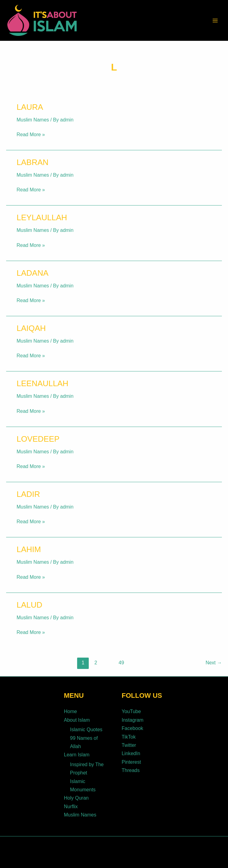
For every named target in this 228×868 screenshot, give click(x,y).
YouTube (131, 711)
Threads (131, 768)
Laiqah (31, 328)
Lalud (29, 605)
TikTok (129, 736)
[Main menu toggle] (215, 21)
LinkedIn (131, 752)
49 (121, 663)
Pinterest (131, 760)
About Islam (77, 719)
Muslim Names (33, 120)
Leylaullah (42, 217)
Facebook (133, 727)
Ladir (28, 494)
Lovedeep (38, 439)
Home (71, 711)
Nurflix (71, 803)
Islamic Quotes (86, 729)
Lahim (29, 549)
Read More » (31, 134)
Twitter (129, 744)
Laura (30, 107)
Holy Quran (76, 795)
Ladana (32, 273)
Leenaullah (42, 383)
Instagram (133, 719)
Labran (32, 162)
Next (214, 663)
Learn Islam (77, 753)
